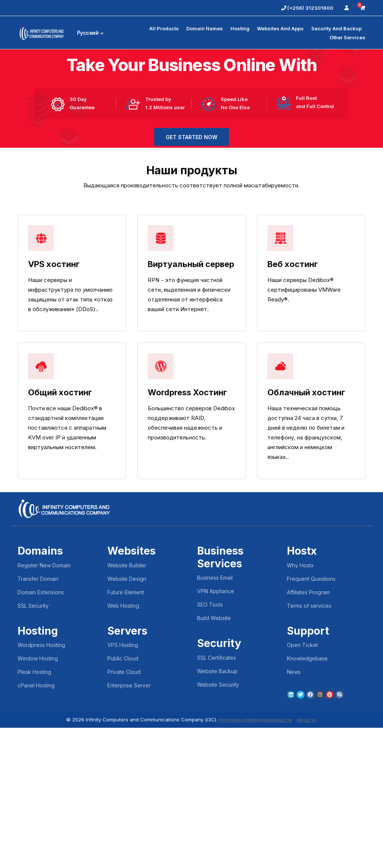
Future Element (126, 732)
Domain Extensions (41, 732)
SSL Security (33, 746)
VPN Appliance (216, 732)
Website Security (218, 825)
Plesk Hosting (34, 812)
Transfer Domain (38, 719)
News (294, 812)
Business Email (215, 718)
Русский (87, 33)
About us (308, 860)
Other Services (347, 37)
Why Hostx (300, 706)
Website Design (127, 719)
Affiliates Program (308, 732)
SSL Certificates (217, 798)
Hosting (240, 28)
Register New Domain (44, 706)
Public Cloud (123, 799)
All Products (164, 28)
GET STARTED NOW (191, 168)
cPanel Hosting (36, 826)
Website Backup (217, 811)
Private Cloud (124, 812)
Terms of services (309, 746)
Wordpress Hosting (41, 786)
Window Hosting (38, 799)
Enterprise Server (129, 826)
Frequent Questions (311, 719)
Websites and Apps (280, 28)
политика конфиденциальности (255, 860)
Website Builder (127, 706)
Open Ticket (302, 786)
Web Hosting (123, 746)
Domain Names (205, 28)
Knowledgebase (307, 799)
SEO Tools (210, 745)
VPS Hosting (123, 786)
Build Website (214, 759)
